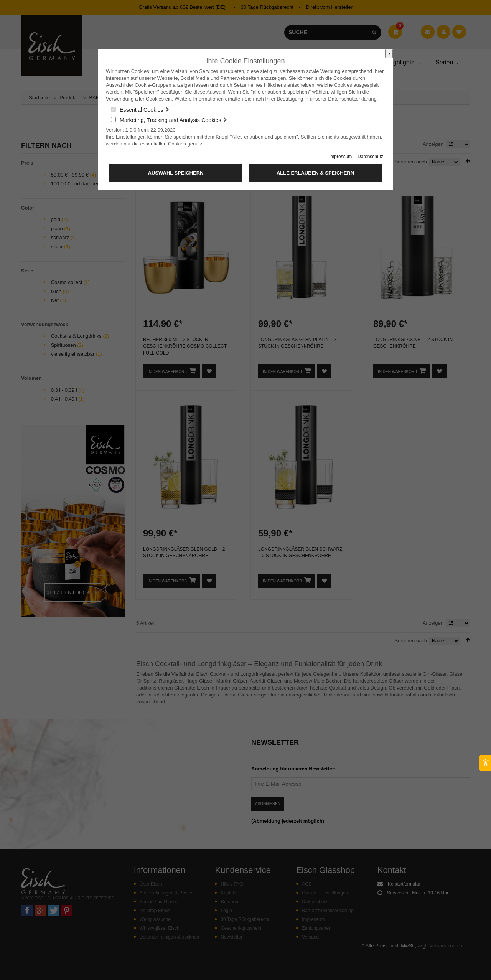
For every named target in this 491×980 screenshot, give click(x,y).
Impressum (340, 157)
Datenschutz (370, 157)
